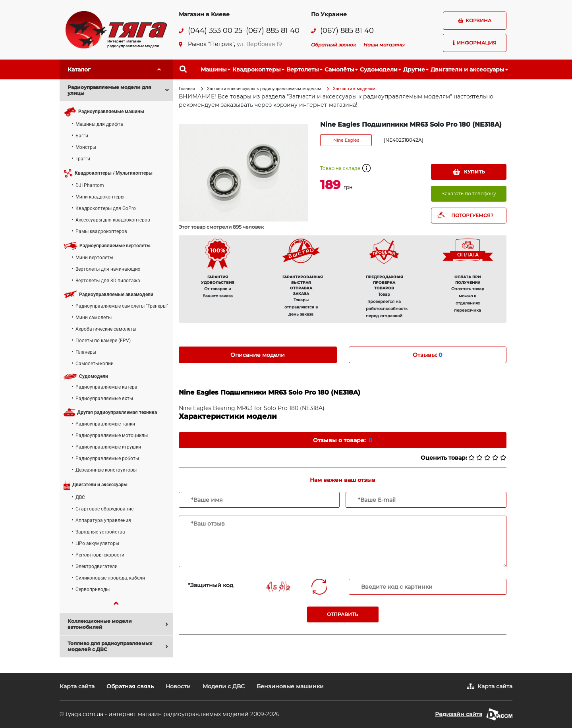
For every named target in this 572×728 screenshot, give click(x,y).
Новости (178, 686)
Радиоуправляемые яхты (104, 399)
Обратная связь (130, 686)
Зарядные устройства (100, 532)
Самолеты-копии (95, 364)
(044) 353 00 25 (215, 31)
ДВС (80, 497)
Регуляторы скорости (100, 555)
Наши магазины (384, 45)
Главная (187, 89)
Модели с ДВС (224, 686)
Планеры (86, 352)
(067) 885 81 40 (273, 31)
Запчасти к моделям (354, 89)
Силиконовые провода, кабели (110, 578)
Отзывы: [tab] (427, 355)
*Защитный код (211, 585)
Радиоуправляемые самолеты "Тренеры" (122, 306)
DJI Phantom (90, 185)
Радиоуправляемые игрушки (108, 447)
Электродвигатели (97, 566)
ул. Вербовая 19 (259, 44)
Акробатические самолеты (106, 329)
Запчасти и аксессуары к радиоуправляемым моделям (264, 89)
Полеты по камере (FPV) (103, 341)
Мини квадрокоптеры (100, 197)
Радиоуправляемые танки (105, 424)
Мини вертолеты (94, 258)
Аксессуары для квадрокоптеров (113, 220)
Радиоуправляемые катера (106, 387)
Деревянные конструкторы (106, 470)
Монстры (86, 147)
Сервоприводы (93, 589)
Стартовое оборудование (104, 509)
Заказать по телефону (469, 194)
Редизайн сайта (459, 714)
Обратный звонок (333, 45)
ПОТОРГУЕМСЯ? (472, 215)
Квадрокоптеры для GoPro (106, 208)
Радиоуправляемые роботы (107, 458)
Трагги (83, 159)
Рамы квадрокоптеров (101, 231)
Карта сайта (77, 686)
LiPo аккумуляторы (97, 543)
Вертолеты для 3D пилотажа (108, 281)
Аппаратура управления (103, 520)
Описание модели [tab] (258, 355)
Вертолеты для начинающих (108, 269)
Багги (82, 136)
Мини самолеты (94, 318)
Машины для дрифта (99, 124)
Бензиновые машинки (290, 686)
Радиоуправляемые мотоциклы (112, 435)
